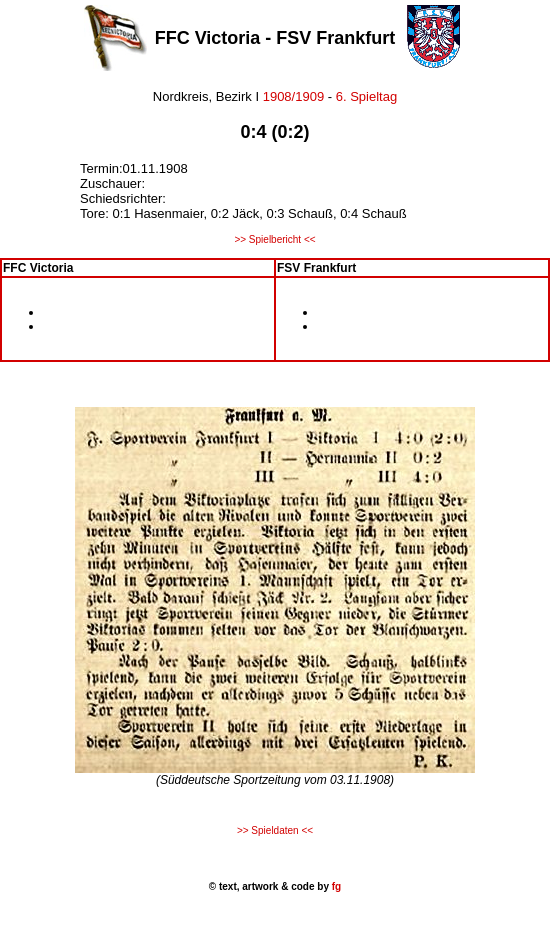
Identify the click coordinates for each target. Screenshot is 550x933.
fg (335, 886)
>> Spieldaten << (275, 830)
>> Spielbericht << (274, 239)
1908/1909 (291, 96)
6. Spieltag (366, 96)
